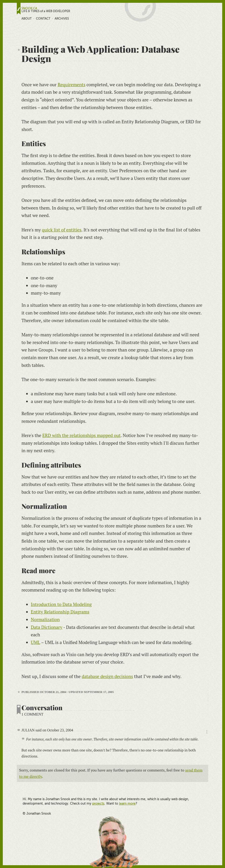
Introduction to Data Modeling (61, 604)
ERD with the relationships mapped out (81, 435)
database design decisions (107, 676)
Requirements (72, 84)
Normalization (45, 619)
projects (98, 803)
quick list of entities (62, 230)
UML (35, 642)
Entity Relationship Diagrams (60, 612)
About (27, 19)
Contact (43, 19)
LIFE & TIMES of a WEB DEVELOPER (46, 11)
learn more (127, 803)
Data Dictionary (47, 627)
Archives (62, 19)
